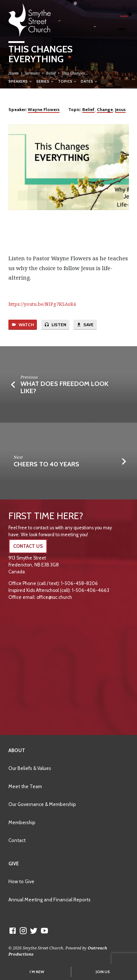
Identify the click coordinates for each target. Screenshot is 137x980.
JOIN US (103, 972)
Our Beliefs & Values (30, 768)
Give (14, 864)
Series (45, 81)
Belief (51, 73)
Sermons (32, 73)
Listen (55, 325)
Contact (17, 840)
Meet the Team (25, 786)
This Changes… (75, 73)
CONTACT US (28, 546)
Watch (23, 325)
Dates (89, 81)
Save (85, 325)
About (17, 750)
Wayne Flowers (44, 109)
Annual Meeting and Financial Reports (50, 900)
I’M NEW (37, 972)
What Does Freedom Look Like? (64, 387)
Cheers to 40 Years (46, 464)
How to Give (21, 881)
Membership (22, 822)
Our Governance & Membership (42, 804)
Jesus (120, 109)
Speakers (20, 81)
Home (14, 73)
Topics (68, 81)
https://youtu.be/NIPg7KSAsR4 (42, 304)
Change (105, 109)
